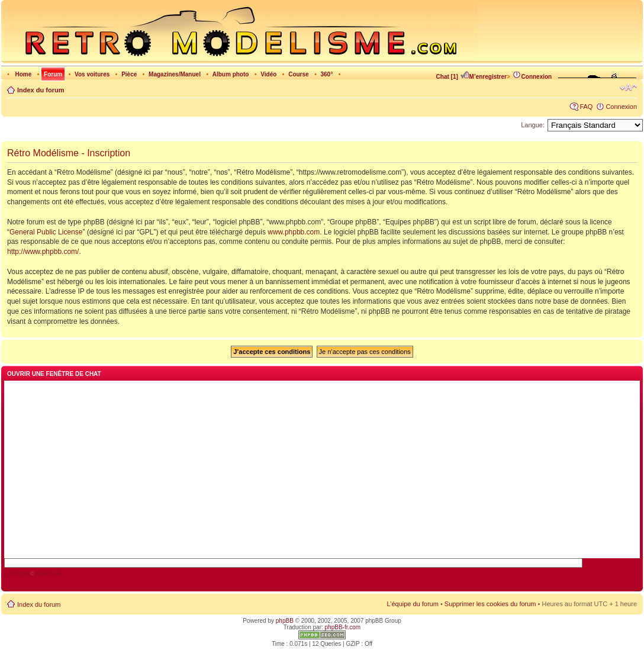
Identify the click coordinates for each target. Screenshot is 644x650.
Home (23, 74)
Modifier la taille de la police (628, 88)
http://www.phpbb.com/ (43, 252)
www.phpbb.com (294, 232)
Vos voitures (92, 74)
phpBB (285, 621)
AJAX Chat (17, 574)
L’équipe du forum (412, 604)
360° (326, 74)
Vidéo (268, 74)
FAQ (586, 107)
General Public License (46, 232)
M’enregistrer (483, 77)
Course (298, 74)
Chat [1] (447, 77)
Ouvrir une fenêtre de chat (54, 374)
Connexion (532, 77)
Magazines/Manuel (175, 74)
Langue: (533, 125)
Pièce (129, 74)
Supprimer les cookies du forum (490, 604)
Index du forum (41, 90)
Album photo (231, 74)
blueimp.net (49, 574)
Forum (53, 74)
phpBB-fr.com (343, 627)
